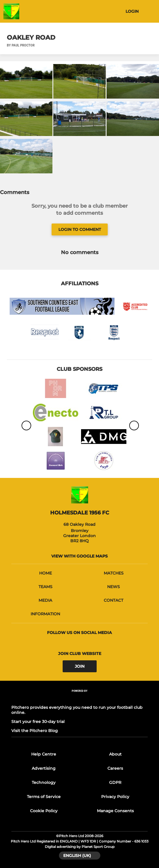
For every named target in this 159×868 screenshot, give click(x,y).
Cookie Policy (44, 811)
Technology (44, 782)
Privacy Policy (115, 797)
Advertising (44, 768)
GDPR (115, 782)
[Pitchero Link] (80, 698)
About (115, 754)
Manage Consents (115, 811)
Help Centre (44, 754)
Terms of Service (44, 797)
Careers (115, 768)
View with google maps (79, 556)
